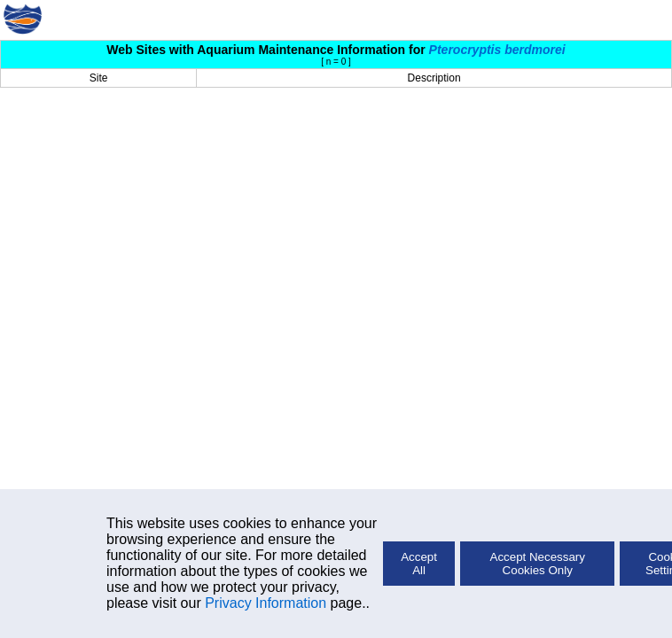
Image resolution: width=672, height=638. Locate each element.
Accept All (419, 564)
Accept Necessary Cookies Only (538, 564)
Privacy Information (266, 603)
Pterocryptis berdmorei (497, 50)
